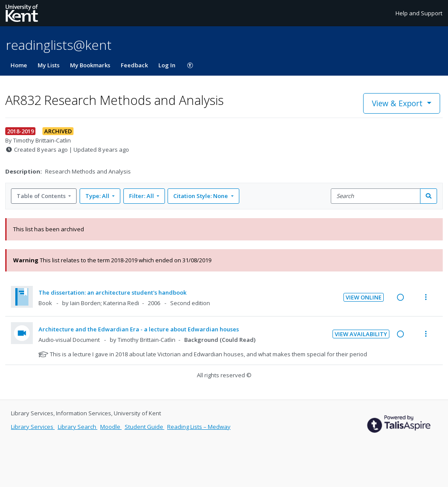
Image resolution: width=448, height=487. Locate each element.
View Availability (361, 334)
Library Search (78, 427)
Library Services (33, 427)
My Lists (49, 65)
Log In (167, 65)
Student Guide (145, 427)
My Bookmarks (90, 65)
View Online (364, 297)
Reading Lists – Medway (199, 427)
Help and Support (419, 13)
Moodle (111, 427)
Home (19, 65)
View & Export (398, 103)
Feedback (134, 65)
